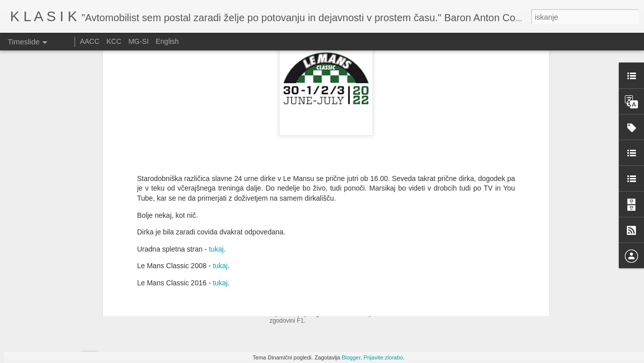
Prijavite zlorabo (383, 357)
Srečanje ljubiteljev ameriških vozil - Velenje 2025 (498, 286)
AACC (89, 41)
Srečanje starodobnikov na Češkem (476, 304)
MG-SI (139, 41)
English (167, 41)
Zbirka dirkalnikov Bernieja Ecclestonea (482, 268)
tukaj (216, 135)
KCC (114, 41)
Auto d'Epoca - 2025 (311, 273)
